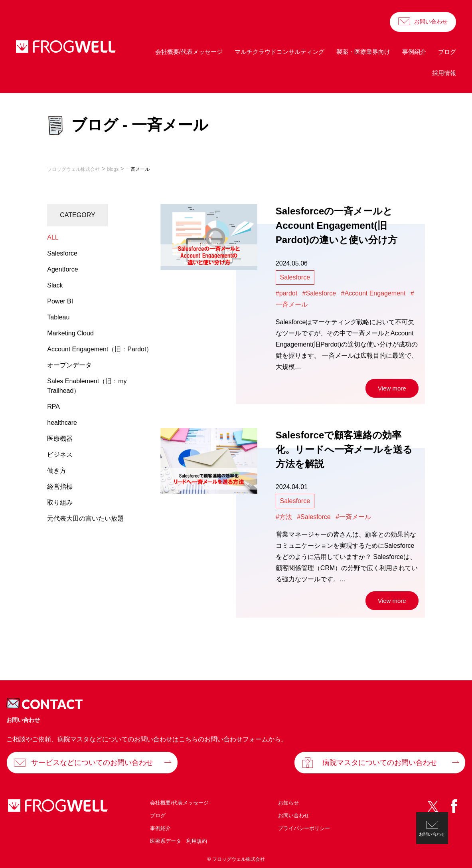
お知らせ (288, 803)
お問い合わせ (431, 22)
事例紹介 (414, 52)
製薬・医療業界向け (363, 52)
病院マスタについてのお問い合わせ (380, 763)
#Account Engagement (373, 293)
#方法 (284, 517)
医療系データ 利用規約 (179, 841)
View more (392, 388)
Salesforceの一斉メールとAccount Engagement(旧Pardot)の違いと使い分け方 (337, 225)
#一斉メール (353, 517)
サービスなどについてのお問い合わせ (92, 763)
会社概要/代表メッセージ (189, 52)
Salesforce (295, 277)
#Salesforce (319, 293)
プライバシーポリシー (304, 828)
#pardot (286, 293)
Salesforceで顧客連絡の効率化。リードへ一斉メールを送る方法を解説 (344, 449)
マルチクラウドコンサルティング (279, 52)
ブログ (447, 52)
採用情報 (444, 73)
